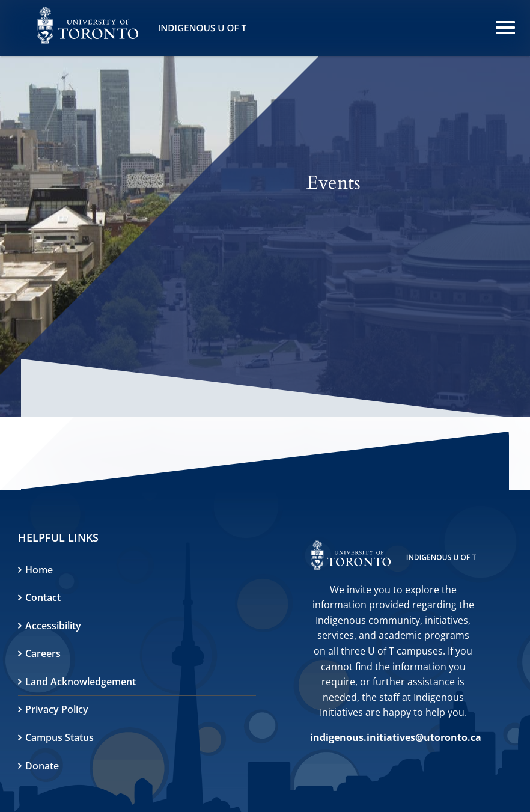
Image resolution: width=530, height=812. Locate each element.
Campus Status (59, 737)
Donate (42, 766)
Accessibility (53, 626)
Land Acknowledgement (81, 682)
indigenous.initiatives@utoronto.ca (396, 737)
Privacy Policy (57, 709)
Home (39, 570)
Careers (43, 653)
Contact (43, 597)
